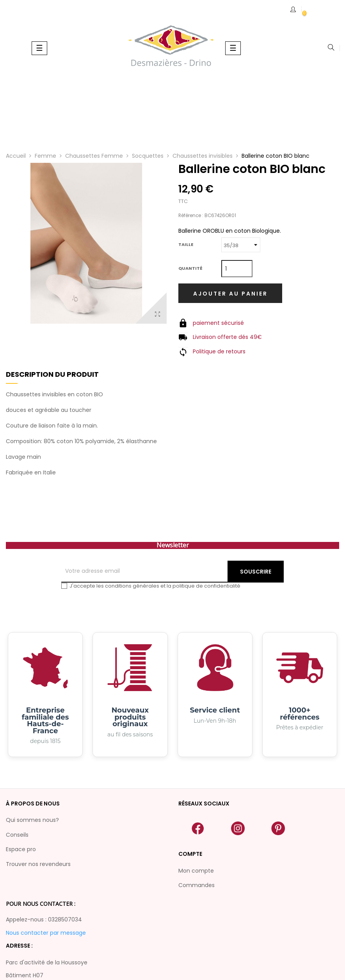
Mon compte (196, 871)
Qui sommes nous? (32, 820)
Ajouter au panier (230, 294)
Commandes (197, 885)
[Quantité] (237, 269)
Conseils (17, 835)
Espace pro (21, 849)
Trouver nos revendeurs (38, 864)
